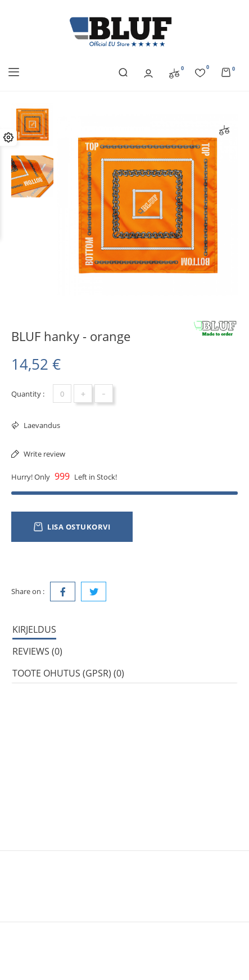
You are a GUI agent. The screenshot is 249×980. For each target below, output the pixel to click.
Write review (44, 454)
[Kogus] (62, 394)
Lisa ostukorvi (72, 527)
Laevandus (41, 425)
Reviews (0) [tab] (37, 651)
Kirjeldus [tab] (34, 629)
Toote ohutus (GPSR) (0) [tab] (68, 673)
